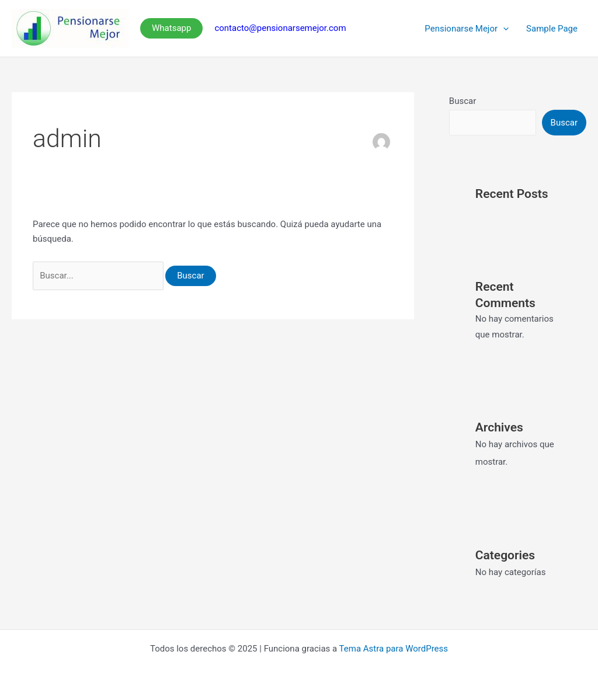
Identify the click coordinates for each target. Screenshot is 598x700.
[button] (171, 28)
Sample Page (552, 29)
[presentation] (503, 29)
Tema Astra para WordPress (394, 649)
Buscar (463, 101)
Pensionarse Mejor (467, 29)
